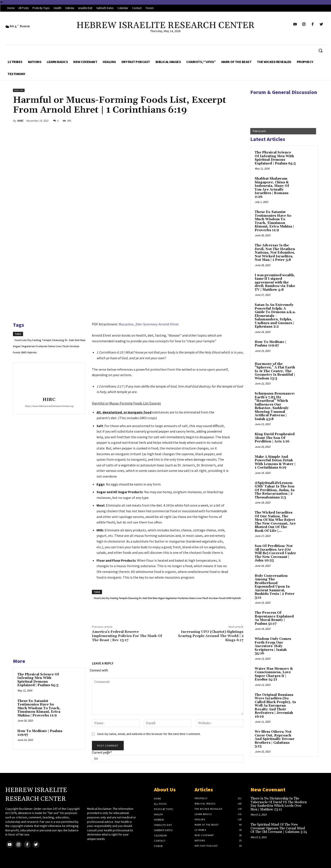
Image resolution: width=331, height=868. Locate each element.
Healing (19, 90)
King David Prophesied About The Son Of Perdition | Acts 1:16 (275, 438)
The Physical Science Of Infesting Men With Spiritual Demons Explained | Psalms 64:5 (38, 680)
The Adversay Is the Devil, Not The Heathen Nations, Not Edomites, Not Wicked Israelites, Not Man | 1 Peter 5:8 (275, 253)
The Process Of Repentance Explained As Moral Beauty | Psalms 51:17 (274, 618)
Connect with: (99, 670)
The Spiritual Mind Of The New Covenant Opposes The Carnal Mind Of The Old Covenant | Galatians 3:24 (279, 828)
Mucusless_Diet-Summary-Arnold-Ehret (149, 324)
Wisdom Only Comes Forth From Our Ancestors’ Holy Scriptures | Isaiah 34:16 (273, 646)
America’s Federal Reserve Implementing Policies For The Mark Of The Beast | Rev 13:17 (127, 636)
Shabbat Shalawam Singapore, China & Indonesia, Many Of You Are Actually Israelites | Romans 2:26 (272, 188)
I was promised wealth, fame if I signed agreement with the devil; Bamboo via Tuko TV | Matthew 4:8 (275, 282)
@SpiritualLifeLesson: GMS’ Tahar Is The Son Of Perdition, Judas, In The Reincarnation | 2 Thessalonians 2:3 (275, 490)
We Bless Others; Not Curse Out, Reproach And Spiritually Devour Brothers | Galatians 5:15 (275, 739)
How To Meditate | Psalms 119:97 (40, 733)
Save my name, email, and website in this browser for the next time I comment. (149, 734)
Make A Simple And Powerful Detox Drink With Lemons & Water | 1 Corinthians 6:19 (275, 462)
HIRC (20, 121)
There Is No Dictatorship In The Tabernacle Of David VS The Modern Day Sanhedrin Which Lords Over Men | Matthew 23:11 (279, 804)
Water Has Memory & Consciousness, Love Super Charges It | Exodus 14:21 (274, 674)
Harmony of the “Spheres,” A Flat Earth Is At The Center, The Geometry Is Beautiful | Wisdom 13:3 (275, 371)
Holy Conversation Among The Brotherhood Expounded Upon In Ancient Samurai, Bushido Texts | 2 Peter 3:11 (275, 587)
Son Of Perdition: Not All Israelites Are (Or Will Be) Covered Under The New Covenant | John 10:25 (275, 553)
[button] (320, 51)
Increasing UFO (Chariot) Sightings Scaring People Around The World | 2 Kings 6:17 (211, 636)
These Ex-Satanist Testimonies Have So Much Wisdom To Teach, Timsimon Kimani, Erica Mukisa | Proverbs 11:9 (39, 708)
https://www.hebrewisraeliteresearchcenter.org (49, 406)
